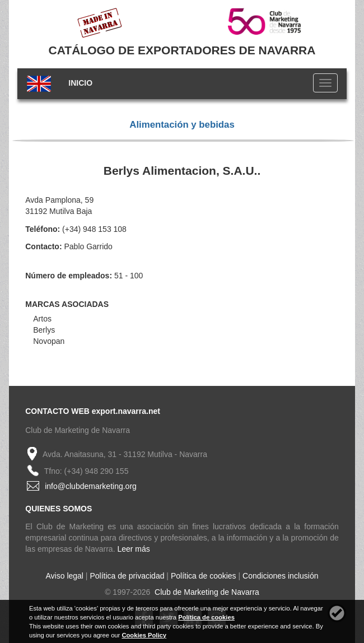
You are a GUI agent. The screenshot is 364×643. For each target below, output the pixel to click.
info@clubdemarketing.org (91, 486)
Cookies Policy (144, 635)
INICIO (80, 83)
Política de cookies (204, 576)
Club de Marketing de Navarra (206, 592)
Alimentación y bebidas (182, 125)
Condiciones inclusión (280, 576)
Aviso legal (65, 576)
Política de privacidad (127, 576)
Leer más (133, 549)
